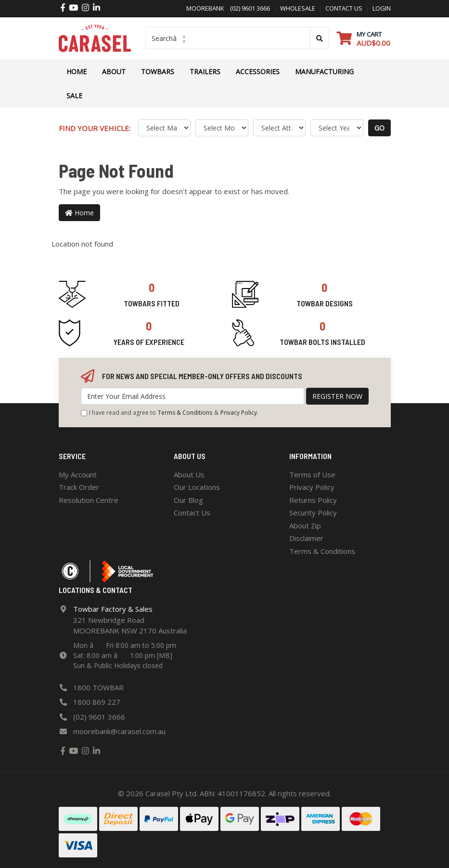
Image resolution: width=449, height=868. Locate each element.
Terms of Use (312, 474)
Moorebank (205, 8)
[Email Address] (192, 396)
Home (77, 72)
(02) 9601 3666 (247, 8)
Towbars (158, 72)
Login (382, 8)
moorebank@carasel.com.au (119, 731)
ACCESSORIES (258, 72)
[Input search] (228, 38)
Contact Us (192, 513)
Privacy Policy (239, 413)
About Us (189, 474)
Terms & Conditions (185, 413)
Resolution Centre (89, 500)
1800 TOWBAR (98, 687)
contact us (344, 8)
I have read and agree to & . (170, 413)
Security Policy (313, 513)
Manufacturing (324, 72)
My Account (78, 474)
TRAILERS (205, 72)
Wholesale (298, 8)
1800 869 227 (97, 702)
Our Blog (188, 500)
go (379, 128)
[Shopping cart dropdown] (364, 38)
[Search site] (320, 38)
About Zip (305, 526)
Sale (74, 96)
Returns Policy (313, 500)
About (114, 72)
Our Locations (197, 487)
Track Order (79, 487)
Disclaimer (306, 538)
